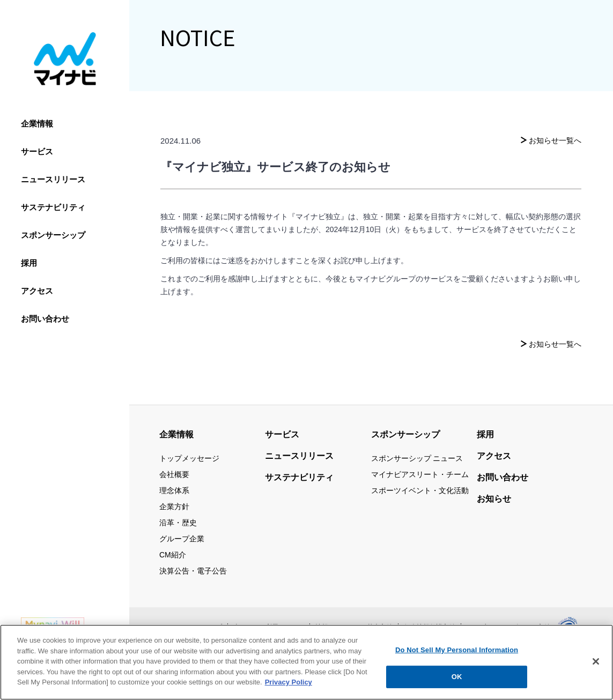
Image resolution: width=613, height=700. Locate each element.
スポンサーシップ (53, 235)
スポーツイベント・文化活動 (420, 490)
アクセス (37, 291)
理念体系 (174, 490)
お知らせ (494, 499)
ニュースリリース (53, 179)
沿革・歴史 (178, 523)
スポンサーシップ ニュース (417, 458)
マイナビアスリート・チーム (420, 474)
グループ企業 (182, 539)
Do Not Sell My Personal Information (457, 651)
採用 (29, 263)
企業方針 (174, 507)
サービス (37, 151)
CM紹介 (173, 555)
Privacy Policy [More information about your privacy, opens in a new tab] (289, 684)
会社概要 (174, 474)
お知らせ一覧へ (555, 140)
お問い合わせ (45, 319)
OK (457, 679)
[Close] (596, 663)
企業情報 (37, 124)
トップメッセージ (189, 458)
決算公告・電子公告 (193, 571)
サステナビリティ (53, 207)
